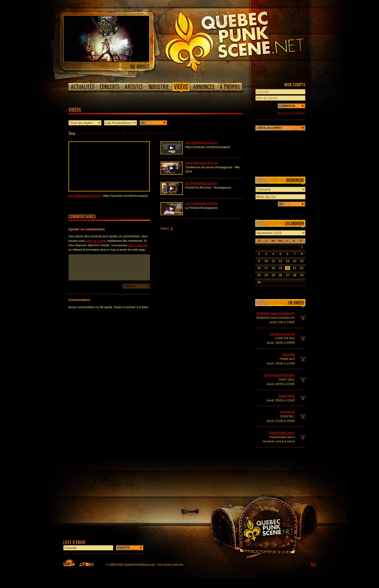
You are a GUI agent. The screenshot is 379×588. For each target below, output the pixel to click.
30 (259, 282)
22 (302, 268)
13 (287, 261)
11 (273, 261)
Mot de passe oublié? (291, 113)
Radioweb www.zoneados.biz (276, 313)
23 (259, 275)
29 (302, 275)
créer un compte (96, 241)
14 (295, 261)
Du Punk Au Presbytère (280, 375)
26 (280, 275)
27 (287, 275)
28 (295, 275)
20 (287, 268)
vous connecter (138, 245)
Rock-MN (289, 354)
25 (273, 275)
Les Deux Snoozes (282, 334)
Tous (72, 133)
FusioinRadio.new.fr (282, 433)
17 (266, 268)
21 (295, 268)
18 (273, 268)
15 (302, 261)
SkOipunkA (287, 412)
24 (266, 275)
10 (266, 261)
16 (259, 268)
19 (280, 268)
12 (280, 261)
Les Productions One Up (84, 196)
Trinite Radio (286, 396)
